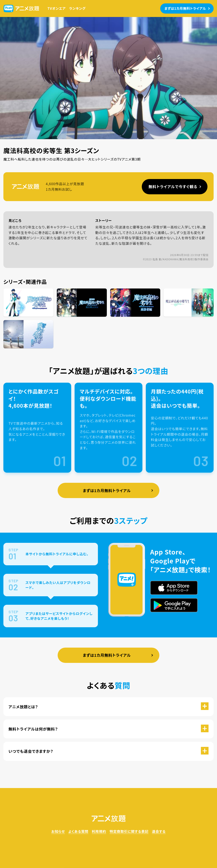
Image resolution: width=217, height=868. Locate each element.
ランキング (77, 8)
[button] (108, 707)
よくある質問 (78, 831)
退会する (159, 831)
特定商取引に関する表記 (129, 831)
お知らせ (58, 831)
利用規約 (99, 831)
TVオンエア (57, 8)
